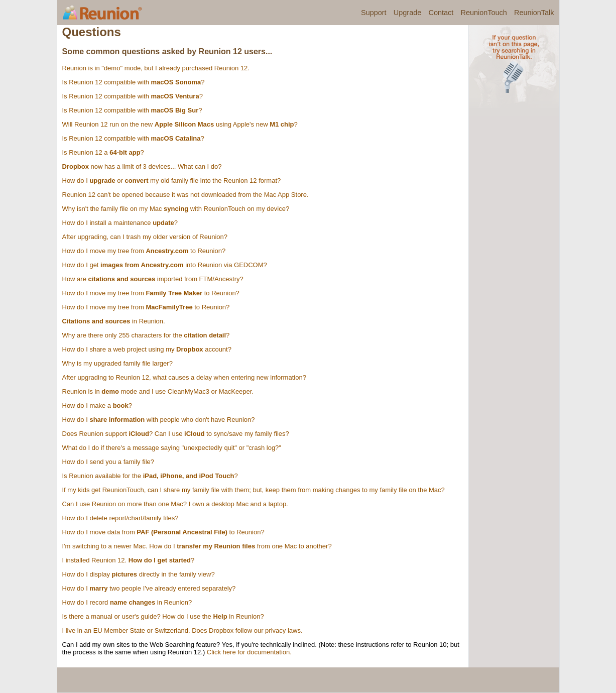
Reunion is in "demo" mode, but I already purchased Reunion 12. (156, 68)
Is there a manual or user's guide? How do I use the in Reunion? (163, 616)
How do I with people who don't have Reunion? (159, 420)
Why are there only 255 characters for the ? (146, 335)
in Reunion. (114, 321)
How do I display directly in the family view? (139, 574)
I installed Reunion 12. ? (129, 560)
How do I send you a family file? (108, 462)
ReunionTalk (534, 13)
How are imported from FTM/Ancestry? (153, 279)
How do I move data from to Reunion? (163, 532)
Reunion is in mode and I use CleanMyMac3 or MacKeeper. (158, 391)
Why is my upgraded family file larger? (117, 363)
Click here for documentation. (249, 652)
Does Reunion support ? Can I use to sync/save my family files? (176, 434)
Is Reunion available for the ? (150, 476)
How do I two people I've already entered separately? (149, 588)
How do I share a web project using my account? (147, 349)
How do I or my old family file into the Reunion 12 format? (172, 181)
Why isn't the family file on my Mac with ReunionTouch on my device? (176, 209)
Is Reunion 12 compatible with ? (134, 82)
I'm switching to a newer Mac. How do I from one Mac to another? (197, 546)
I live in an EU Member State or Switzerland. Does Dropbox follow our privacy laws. (182, 630)
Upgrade (407, 13)
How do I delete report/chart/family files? (120, 518)
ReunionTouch (483, 13)
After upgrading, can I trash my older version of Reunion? (145, 237)
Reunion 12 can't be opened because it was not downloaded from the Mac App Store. (186, 195)
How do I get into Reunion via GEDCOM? (165, 265)
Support (374, 13)
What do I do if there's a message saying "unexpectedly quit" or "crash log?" (172, 448)
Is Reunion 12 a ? (103, 152)
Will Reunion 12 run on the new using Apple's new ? (180, 124)
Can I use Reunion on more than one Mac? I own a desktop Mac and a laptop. (175, 504)
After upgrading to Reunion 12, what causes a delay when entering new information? (184, 377)
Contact (441, 13)
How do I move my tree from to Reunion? (144, 251)
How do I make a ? (97, 406)
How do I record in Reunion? (127, 602)
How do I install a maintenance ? (120, 223)
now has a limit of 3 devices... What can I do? (142, 166)
